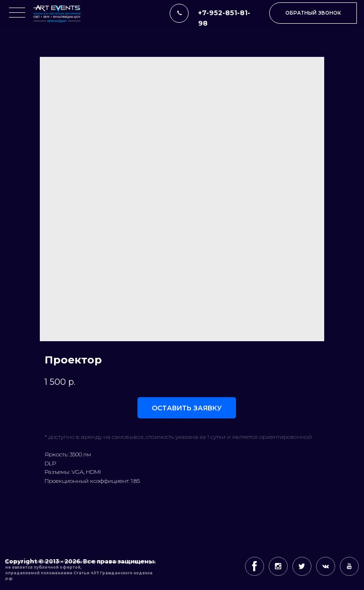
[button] (313, 13)
